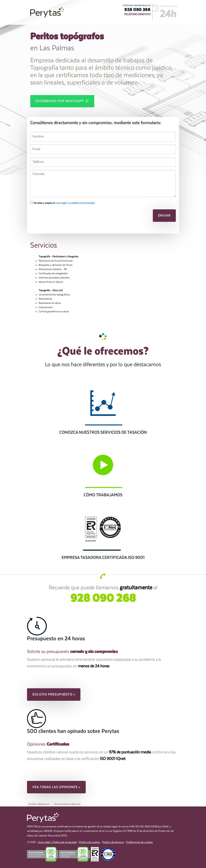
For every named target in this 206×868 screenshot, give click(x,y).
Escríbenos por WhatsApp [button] (62, 101)
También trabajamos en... (40, 804)
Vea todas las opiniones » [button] (56, 787)
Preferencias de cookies (140, 842)
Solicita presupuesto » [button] (54, 694)
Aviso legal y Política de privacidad (57, 842)
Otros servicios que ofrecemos (67, 804)
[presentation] (59, 217)
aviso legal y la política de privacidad (75, 203)
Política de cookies (89, 842)
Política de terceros (113, 842)
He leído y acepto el (62, 203)
